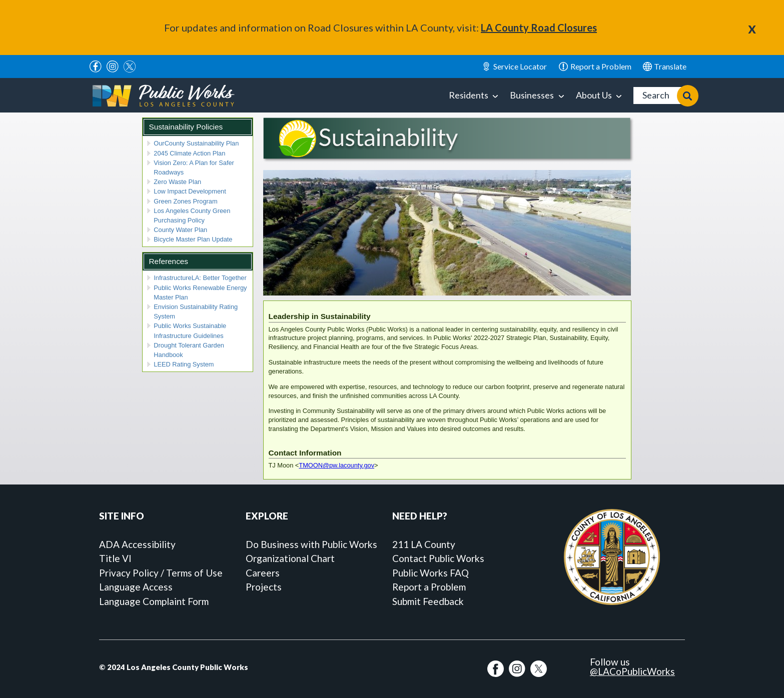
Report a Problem (429, 587)
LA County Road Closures (539, 27)
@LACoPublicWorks (632, 671)
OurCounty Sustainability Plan (196, 143)
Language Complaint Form (154, 601)
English (665, 66)
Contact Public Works (438, 558)
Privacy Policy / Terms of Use (161, 573)
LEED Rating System (184, 364)
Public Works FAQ (431, 573)
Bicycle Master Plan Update (193, 239)
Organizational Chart (290, 558)
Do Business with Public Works (311, 544)
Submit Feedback (428, 601)
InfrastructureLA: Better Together (200, 278)
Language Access (136, 587)
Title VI (115, 558)
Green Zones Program (185, 201)
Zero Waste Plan (177, 182)
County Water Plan (180, 230)
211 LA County (424, 544)
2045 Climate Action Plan (189, 153)
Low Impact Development (190, 191)
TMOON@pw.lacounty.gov (336, 465)
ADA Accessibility (137, 544)
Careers (263, 573)
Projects (264, 587)
